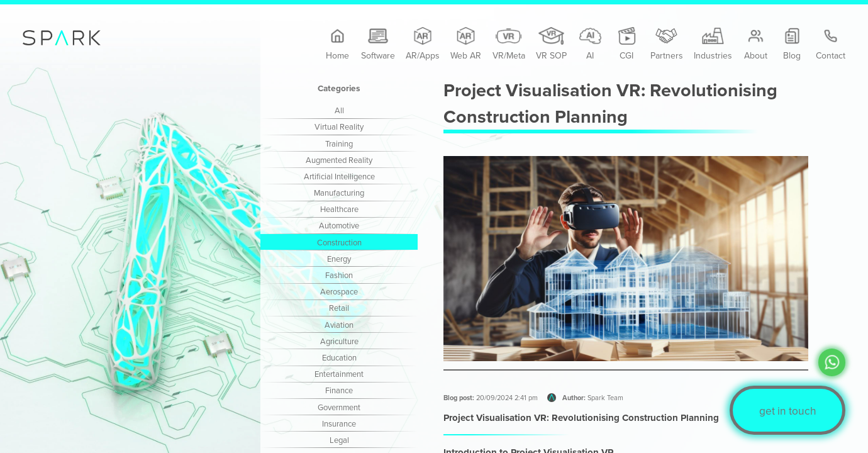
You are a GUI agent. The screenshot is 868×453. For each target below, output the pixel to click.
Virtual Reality (339, 126)
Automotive (339, 225)
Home (337, 44)
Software (378, 44)
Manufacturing (339, 193)
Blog (792, 44)
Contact (831, 44)
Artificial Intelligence (339, 176)
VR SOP (551, 44)
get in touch (788, 411)
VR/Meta (509, 44)
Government (339, 407)
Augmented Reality (339, 160)
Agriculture (339, 341)
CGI (627, 44)
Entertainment (339, 374)
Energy (339, 259)
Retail (339, 308)
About (756, 44)
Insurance (339, 423)
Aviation (339, 325)
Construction (339, 242)
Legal (339, 440)
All (339, 110)
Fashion (339, 275)
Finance (339, 390)
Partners (667, 44)
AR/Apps (423, 44)
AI (590, 44)
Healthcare (339, 209)
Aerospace (339, 291)
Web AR (466, 44)
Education (339, 357)
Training (339, 143)
